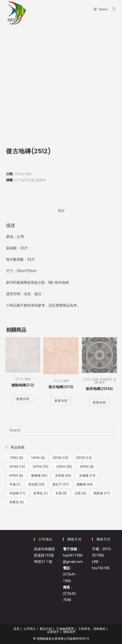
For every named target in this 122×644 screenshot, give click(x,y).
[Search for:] (112, 9)
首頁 (16, 629)
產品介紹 (46, 629)
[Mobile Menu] (101, 9)
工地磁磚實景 (65, 629)
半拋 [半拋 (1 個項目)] (15, 484)
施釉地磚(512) (23, 385)
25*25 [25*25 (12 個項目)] (84, 458)
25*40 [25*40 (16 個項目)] (17, 467)
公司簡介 (30, 629)
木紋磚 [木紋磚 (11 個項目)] (17, 493)
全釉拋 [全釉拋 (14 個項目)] (87, 476)
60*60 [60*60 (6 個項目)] (16, 476)
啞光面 (29, 180)
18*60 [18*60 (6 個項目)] (38, 458)
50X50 (19, 379)
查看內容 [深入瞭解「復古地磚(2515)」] (61, 401)
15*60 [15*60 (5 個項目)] (16, 458)
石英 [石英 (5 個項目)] (61, 493)
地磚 (28, 174)
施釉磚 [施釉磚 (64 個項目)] (85, 484)
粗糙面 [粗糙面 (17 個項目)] (102, 493)
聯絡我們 (69, 632)
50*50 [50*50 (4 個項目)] (87, 467)
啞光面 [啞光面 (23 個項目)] (37, 484)
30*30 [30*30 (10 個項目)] (41, 467)
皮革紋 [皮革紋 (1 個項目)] (41, 493)
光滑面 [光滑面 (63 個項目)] (63, 476)
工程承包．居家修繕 (92, 629)
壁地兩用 (105, 380)
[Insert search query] (61, 430)
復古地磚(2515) (61, 387)
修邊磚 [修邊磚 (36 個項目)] (39, 476)
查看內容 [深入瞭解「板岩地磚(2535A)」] (99, 403)
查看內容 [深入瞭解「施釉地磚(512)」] (23, 399)
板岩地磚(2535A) (99, 389)
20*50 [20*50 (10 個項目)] (60, 458)
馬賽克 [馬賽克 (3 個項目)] (17, 502)
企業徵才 (53, 632)
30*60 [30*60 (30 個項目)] (64, 467)
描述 (61, 211)
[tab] (61, 211)
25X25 (19, 174)
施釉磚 (41, 180)
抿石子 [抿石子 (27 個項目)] (61, 484)
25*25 (19, 180)
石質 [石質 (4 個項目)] (80, 493)
